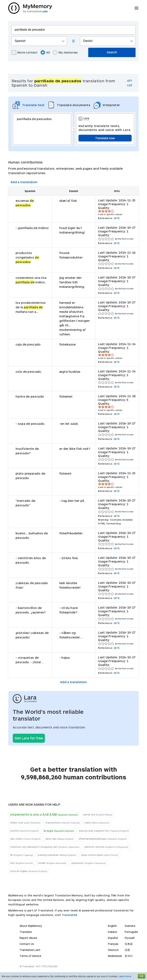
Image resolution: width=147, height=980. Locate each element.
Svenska (130, 926)
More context (25, 52)
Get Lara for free (29, 738)
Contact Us (27, 944)
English (112, 926)
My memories (65, 52)
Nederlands (115, 956)
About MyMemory (31, 926)
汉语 (127, 950)
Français (113, 944)
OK (142, 976)
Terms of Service (30, 956)
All (45, 52)
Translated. (70, 915)
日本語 (129, 944)
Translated (30, 950)
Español (113, 938)
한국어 (129, 956)
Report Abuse (28, 938)
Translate (26, 932)
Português (131, 932)
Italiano (113, 932)
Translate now (105, 138)
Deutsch (113, 950)
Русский (130, 938)
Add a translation (24, 182)
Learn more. (125, 976)
